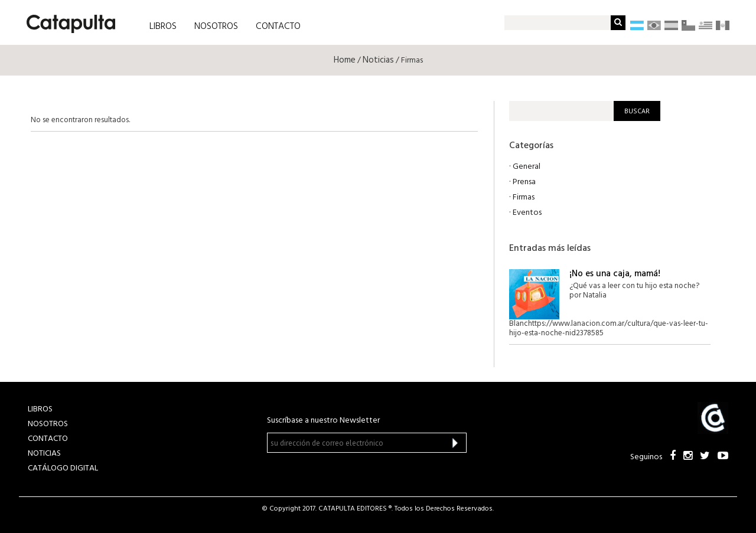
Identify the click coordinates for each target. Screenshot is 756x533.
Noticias (378, 60)
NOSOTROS (216, 27)
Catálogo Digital (63, 468)
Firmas (524, 197)
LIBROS (163, 27)
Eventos (527, 213)
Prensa (524, 182)
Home (345, 60)
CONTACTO (278, 27)
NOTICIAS (44, 454)
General (527, 167)
